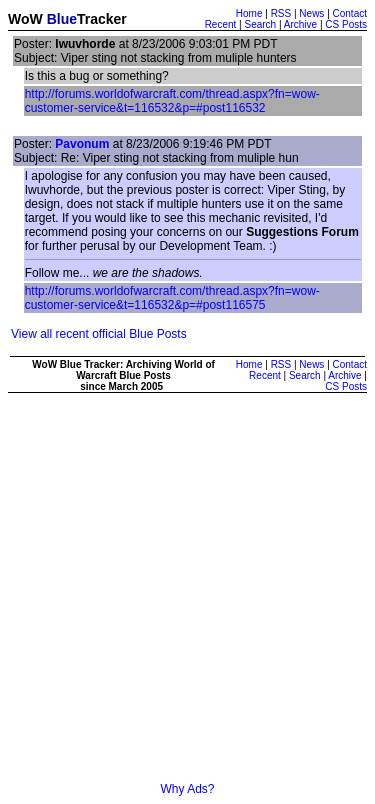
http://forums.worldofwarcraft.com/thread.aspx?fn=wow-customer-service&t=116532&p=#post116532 (172, 101)
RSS (281, 13)
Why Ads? (187, 789)
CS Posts (346, 24)
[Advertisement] (187, 594)
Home (249, 13)
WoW (25, 19)
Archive (300, 24)
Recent (221, 24)
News (311, 13)
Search (260, 24)
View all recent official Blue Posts (99, 334)
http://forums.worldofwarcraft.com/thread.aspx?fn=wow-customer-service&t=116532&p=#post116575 (172, 298)
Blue (62, 19)
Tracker (102, 19)
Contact (350, 13)
